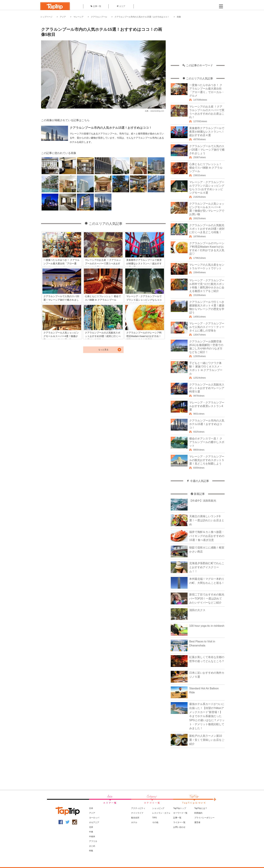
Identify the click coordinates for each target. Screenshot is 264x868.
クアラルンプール (99, 17)
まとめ (92, 846)
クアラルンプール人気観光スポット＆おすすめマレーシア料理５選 (207, 388)
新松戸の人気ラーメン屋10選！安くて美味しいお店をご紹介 (207, 740)
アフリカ (93, 841)
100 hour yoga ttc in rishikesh (207, 626)
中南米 (92, 837)
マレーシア (78, 17)
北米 (91, 827)
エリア (121, 6)
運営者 (197, 822)
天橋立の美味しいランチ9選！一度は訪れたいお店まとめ (207, 520)
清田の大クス (197, 610)
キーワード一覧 (180, 813)
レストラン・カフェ (161, 813)
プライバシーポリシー (204, 818)
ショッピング (158, 808)
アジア (63, 17)
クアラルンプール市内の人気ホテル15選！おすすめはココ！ (142, 17)
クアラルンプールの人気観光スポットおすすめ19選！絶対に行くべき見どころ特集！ (207, 229)
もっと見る (103, 350)
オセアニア (94, 822)
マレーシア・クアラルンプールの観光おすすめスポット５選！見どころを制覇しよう (207, 460)
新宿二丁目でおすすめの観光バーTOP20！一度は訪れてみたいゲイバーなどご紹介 (207, 599)
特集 (91, 851)
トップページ (46, 17)
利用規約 (198, 813)
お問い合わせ (179, 827)
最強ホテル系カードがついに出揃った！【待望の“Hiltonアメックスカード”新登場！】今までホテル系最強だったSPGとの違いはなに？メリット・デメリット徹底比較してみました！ (207, 716)
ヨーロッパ (94, 818)
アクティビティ (138, 808)
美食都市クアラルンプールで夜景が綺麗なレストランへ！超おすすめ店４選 (207, 132)
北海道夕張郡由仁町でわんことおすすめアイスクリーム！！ (207, 567)
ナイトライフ (137, 813)
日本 (91, 808)
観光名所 (135, 818)
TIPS (154, 818)
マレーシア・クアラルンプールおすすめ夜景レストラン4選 (207, 406)
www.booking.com (157, 111)
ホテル (134, 822)
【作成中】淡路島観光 (203, 501)
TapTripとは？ (201, 808)
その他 (155, 822)
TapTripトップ (180, 808)
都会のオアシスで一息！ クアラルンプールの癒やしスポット (207, 442)
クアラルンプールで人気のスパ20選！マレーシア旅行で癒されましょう (207, 150)
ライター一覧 (179, 822)
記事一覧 (96, 6)
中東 (91, 832)
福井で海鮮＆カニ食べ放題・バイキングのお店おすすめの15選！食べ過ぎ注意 (207, 536)
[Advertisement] (198, 43)
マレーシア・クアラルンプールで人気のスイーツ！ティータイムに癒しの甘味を (207, 327)
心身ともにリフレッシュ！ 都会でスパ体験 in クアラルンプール (206, 168)
